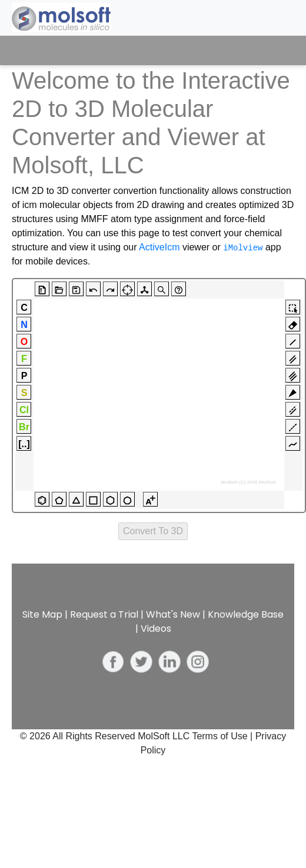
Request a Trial (104, 614)
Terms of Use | (223, 736)
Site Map (42, 614)
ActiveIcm (159, 247)
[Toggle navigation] (275, 51)
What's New (173, 614)
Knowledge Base (246, 614)
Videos (156, 629)
